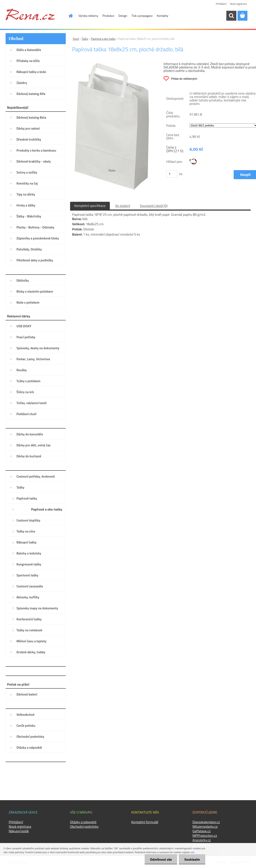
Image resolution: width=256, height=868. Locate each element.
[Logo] (30, 14)
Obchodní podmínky (84, 826)
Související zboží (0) (154, 206)
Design (123, 16)
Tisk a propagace (142, 16)
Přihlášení (221, 4)
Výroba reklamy (88, 16)
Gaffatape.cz (202, 831)
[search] (231, 16)
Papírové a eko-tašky (103, 39)
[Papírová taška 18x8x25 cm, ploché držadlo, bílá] (112, 64)
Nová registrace (238, 4)
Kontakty (163, 16)
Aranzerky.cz (202, 840)
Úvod (76, 39)
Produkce (108, 16)
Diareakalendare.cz (206, 822)
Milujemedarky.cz (205, 826)
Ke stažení (123, 206)
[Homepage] (68, 16)
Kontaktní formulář (145, 822)
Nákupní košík (19, 831)
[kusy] (172, 174)
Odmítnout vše (161, 859)
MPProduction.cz (205, 835)
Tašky (85, 39)
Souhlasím (192, 859)
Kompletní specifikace (90, 206)
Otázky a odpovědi (83, 822)
